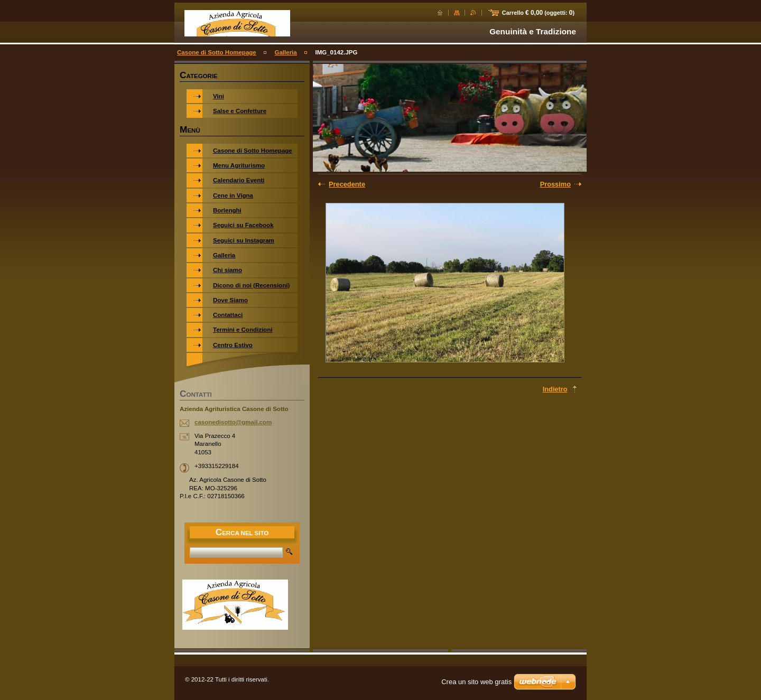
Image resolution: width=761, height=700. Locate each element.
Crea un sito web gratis (476, 682)
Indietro (555, 389)
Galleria (285, 52)
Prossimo (555, 184)
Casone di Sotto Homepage (217, 52)
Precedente (347, 184)
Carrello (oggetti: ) (538, 13)
